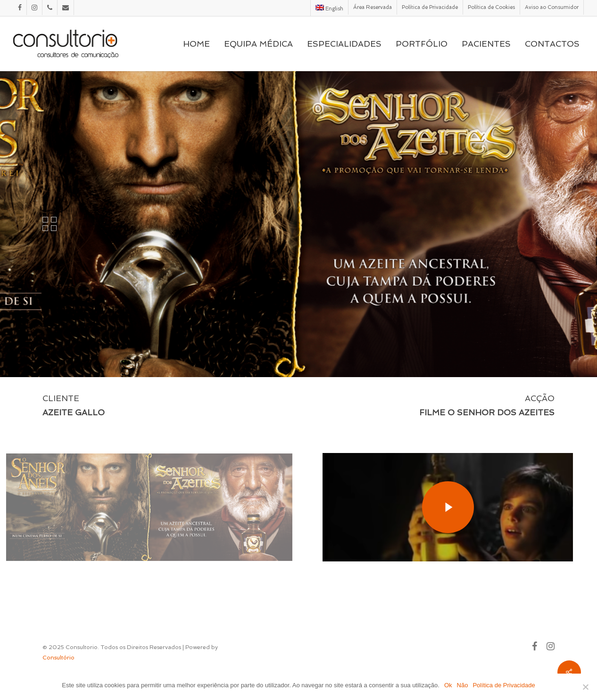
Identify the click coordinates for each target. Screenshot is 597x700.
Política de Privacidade (504, 685)
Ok (448, 685)
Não (463, 685)
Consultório (58, 658)
